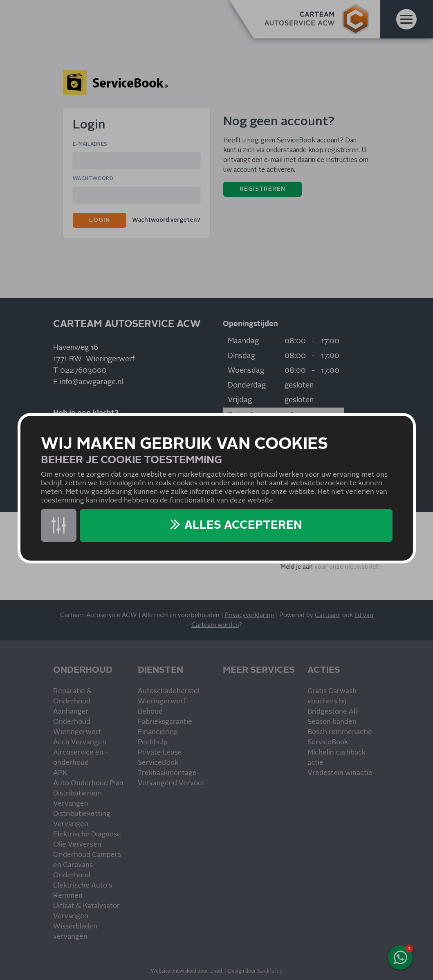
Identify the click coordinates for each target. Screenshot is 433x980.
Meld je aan (297, 567)
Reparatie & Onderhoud (73, 696)
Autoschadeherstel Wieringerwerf (169, 696)
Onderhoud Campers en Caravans (87, 860)
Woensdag (246, 371)
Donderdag (247, 385)
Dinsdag (241, 356)
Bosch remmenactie (340, 732)
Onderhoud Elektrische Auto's (83, 881)
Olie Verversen (77, 845)
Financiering (158, 732)
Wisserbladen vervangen (75, 932)
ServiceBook (158, 763)
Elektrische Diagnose (87, 835)
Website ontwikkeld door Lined (186, 971)
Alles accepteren (243, 525)
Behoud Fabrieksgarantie (165, 717)
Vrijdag (240, 400)
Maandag (243, 341)
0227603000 (83, 371)
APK (60, 773)
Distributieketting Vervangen (82, 819)
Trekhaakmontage (167, 773)
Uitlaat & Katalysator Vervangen (86, 911)
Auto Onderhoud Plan (88, 783)
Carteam (327, 615)
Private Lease (160, 753)
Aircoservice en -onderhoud (80, 758)
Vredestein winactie (340, 773)
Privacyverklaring (249, 615)
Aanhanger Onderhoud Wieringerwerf (77, 722)
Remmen (68, 896)
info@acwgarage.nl (91, 382)
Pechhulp (153, 742)
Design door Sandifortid (255, 971)
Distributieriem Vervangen (77, 799)
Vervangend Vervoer (171, 783)
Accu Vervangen (80, 742)
